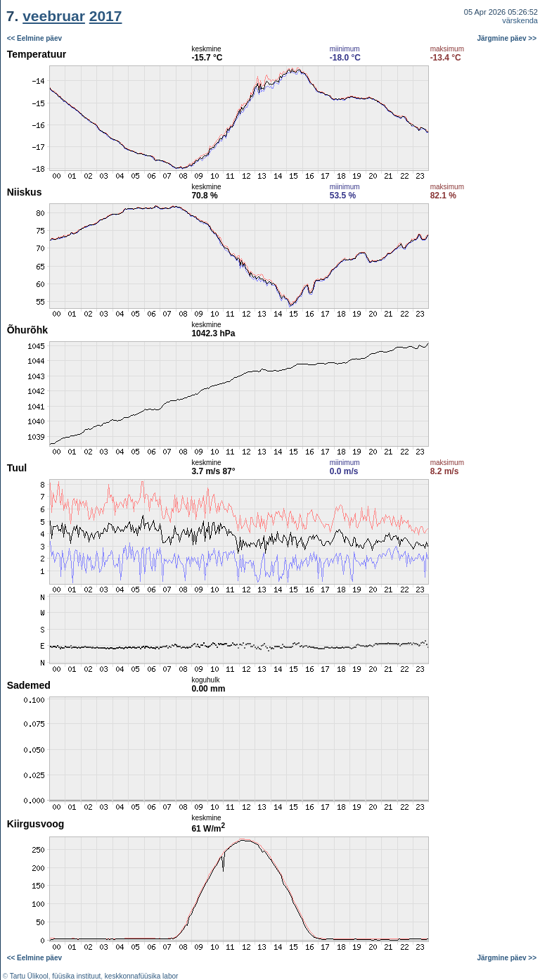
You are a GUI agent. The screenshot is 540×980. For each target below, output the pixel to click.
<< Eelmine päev (34, 38)
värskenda (520, 20)
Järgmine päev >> (507, 38)
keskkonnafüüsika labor (142, 976)
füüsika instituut (76, 976)
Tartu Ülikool (29, 976)
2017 (106, 16)
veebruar (54, 16)
